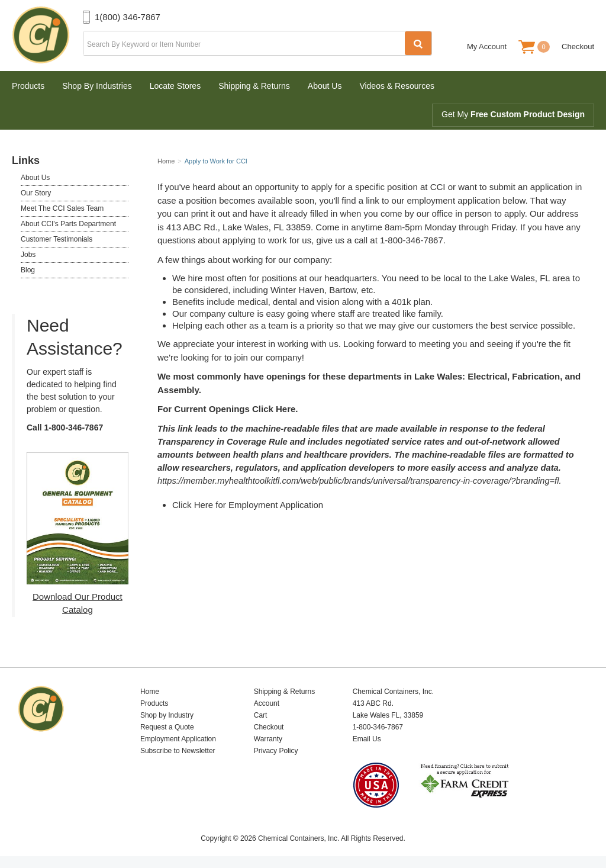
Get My (513, 114)
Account (267, 703)
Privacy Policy (276, 751)
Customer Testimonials (57, 239)
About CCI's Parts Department (68, 224)
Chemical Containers (47, 36)
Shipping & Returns (254, 86)
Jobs (28, 255)
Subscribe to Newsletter (178, 751)
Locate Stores (175, 86)
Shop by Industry (167, 715)
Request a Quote (167, 727)
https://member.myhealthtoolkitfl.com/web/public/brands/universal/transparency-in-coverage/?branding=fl (358, 481)
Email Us (367, 739)
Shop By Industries (97, 86)
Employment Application (178, 739)
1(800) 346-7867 (128, 17)
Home (150, 692)
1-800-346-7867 (74, 427)
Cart (261, 715)
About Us (325, 86)
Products (28, 86)
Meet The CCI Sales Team (62, 208)
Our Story (36, 193)
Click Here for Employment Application (248, 505)
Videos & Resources (397, 86)
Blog (28, 270)
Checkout (578, 46)
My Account (487, 46)
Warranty (268, 739)
